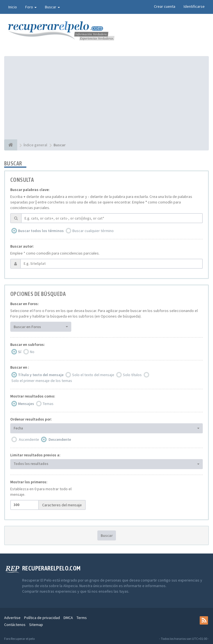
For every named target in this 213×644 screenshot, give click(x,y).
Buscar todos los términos (41, 231)
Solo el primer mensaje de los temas (42, 381)
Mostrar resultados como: (33, 396)
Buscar (52, 7)
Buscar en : (20, 367)
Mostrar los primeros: (29, 482)
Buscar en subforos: (28, 344)
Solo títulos (132, 375)
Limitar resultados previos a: (35, 455)
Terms (82, 618)
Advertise (12, 618)
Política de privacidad (42, 618)
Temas (48, 404)
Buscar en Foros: (25, 304)
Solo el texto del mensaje (93, 375)
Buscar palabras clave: (30, 190)
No (32, 352)
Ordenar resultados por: (31, 419)
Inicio (13, 7)
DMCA (68, 618)
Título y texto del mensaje (41, 375)
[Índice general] (11, 145)
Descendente (60, 439)
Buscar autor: (22, 246)
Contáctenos (15, 625)
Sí (20, 352)
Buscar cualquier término (93, 231)
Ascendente (29, 439)
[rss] (204, 620)
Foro (31, 7)
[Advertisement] (106, 98)
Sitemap (36, 625)
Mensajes (26, 404)
